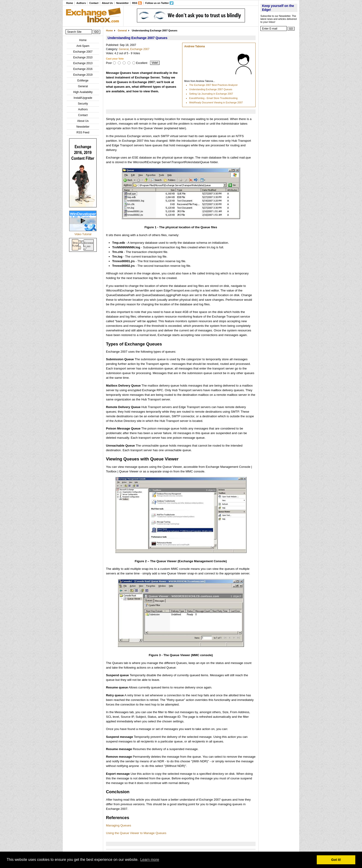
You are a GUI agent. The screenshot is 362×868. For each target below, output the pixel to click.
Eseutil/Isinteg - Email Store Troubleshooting (213, 98)
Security (83, 104)
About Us (107, 3)
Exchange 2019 (83, 75)
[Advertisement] (279, 103)
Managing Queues (119, 825)
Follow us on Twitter (157, 3)
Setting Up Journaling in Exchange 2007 (211, 94)
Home (69, 3)
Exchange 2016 (83, 69)
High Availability (83, 92)
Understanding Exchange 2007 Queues (211, 89)
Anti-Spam (83, 46)
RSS (135, 3)
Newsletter (123, 3)
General (83, 86)
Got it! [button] (336, 860)
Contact (94, 3)
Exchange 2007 (83, 52)
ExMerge (83, 81)
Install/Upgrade (83, 98)
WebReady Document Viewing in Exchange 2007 (216, 102)
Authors (81, 3)
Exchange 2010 (83, 57)
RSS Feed (83, 132)
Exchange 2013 (83, 63)
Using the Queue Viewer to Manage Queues (136, 833)
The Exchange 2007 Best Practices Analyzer (213, 85)
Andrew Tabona (195, 46)
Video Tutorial (83, 234)
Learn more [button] (150, 860)
